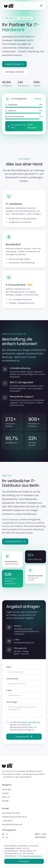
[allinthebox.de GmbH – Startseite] (9, 6)
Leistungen (7, 789)
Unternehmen (12, 679)
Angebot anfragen (14, 64)
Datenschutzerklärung (31, 722)
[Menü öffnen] (41, 6)
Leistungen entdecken (15, 72)
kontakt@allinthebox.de (24, 643)
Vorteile (5, 793)
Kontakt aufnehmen (15, 542)
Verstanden (24, 861)
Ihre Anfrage (12, 702)
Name (9, 667)
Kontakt (5, 801)
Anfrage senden (24, 737)
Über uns (6, 797)
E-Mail (9, 691)
